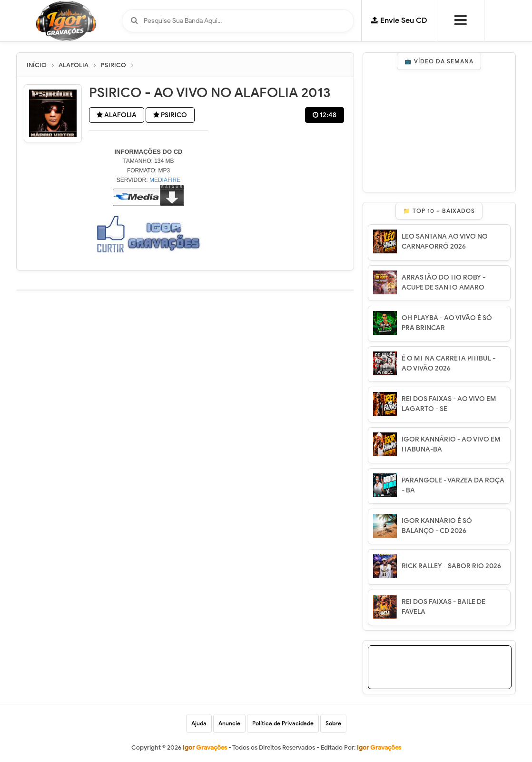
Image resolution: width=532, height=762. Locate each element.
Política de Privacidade (283, 723)
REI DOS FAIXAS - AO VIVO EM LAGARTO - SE (449, 404)
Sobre (333, 723)
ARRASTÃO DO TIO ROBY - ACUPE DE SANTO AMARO (443, 282)
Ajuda (199, 723)
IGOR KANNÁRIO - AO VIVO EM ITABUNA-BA (451, 444)
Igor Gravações (379, 747)
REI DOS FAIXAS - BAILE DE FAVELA (443, 607)
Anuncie (229, 723)
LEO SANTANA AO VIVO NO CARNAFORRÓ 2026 (445, 241)
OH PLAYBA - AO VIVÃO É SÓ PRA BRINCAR (447, 323)
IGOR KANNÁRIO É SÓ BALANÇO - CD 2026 (437, 526)
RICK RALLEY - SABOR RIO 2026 (451, 566)
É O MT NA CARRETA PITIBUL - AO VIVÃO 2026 (448, 363)
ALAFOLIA (117, 115)
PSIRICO (170, 115)
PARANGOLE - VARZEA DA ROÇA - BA (453, 485)
